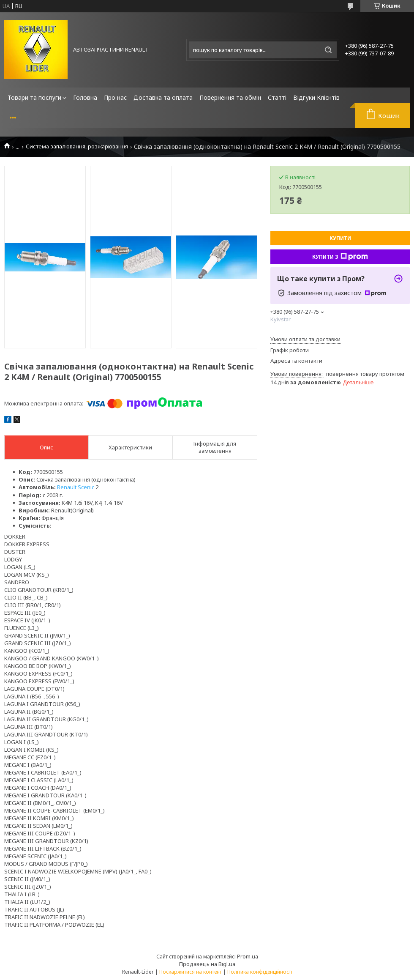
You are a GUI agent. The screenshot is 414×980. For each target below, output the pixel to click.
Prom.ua (248, 956)
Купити (340, 238)
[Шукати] (328, 50)
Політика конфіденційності (260, 972)
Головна (85, 97)
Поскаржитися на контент (191, 972)
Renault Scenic (76, 487)
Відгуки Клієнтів (316, 97)
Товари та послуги (34, 97)
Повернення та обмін (230, 97)
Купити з (340, 257)
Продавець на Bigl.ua (207, 964)
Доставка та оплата (163, 97)
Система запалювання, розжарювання (77, 146)
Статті (277, 97)
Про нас (115, 97)
